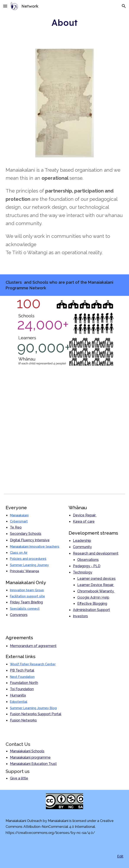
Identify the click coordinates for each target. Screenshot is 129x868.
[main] (64, 23)
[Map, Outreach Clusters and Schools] (64, 429)
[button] (5, 6)
